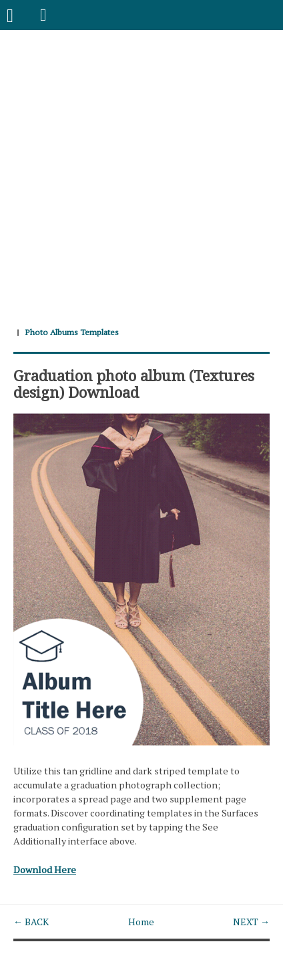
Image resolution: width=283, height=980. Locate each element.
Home (141, 922)
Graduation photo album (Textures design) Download (134, 383)
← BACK (31, 922)
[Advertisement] (141, 172)
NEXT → (251, 922)
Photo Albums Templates (72, 332)
